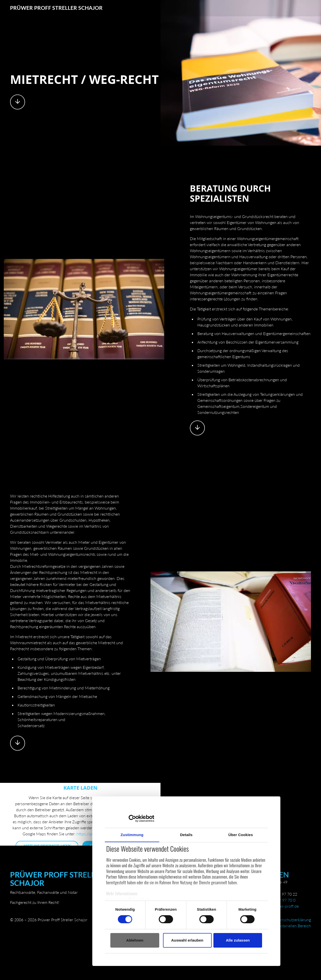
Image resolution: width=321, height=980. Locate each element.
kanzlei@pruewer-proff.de (276, 907)
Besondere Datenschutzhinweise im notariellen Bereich (263, 927)
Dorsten (271, 876)
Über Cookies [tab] (211, 823)
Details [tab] (147, 823)
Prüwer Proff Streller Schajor (58, 8)
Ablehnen (85, 929)
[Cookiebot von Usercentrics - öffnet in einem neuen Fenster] (78, 807)
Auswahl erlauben (148, 929)
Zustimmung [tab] (82, 823)
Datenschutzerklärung (292, 921)
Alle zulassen (208, 929)
